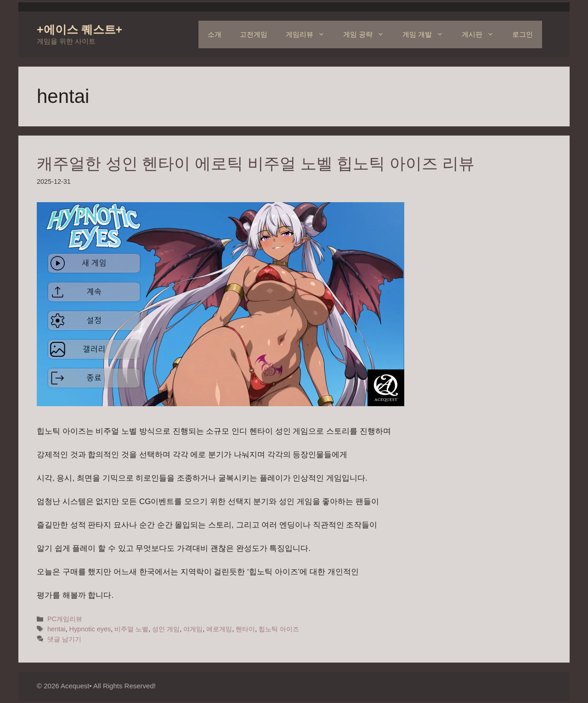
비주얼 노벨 (131, 629)
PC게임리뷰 (65, 619)
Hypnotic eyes (90, 629)
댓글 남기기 (64, 639)
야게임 (193, 629)
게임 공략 (368, 34)
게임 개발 (427, 34)
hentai (56, 629)
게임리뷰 (310, 34)
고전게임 (254, 34)
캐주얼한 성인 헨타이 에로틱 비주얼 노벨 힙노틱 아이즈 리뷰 (256, 163)
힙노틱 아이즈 (279, 629)
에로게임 (219, 629)
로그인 (523, 34)
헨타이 (245, 629)
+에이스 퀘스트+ (79, 29)
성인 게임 (166, 629)
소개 (215, 34)
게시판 (482, 34)
